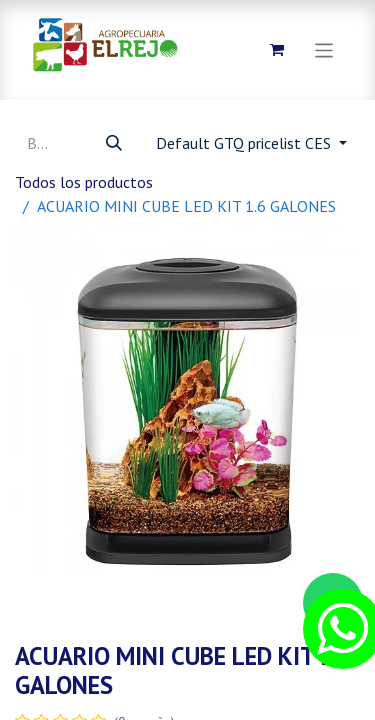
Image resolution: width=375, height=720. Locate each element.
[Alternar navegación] (324, 49)
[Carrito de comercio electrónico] (277, 50)
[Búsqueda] (114, 143)
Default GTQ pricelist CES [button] (245, 143)
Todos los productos (84, 182)
